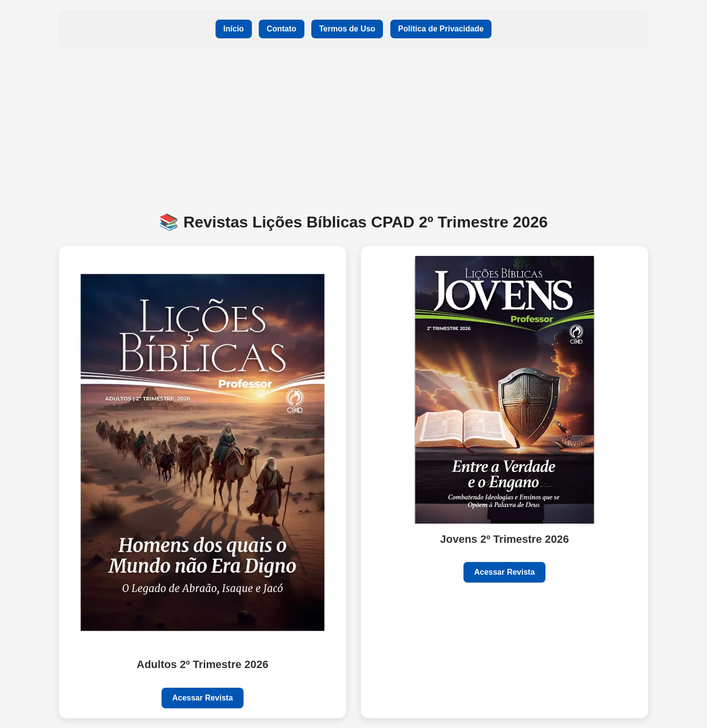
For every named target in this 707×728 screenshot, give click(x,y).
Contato (281, 29)
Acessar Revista (203, 698)
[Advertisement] (353, 129)
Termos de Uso (347, 29)
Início (234, 29)
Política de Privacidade (441, 29)
